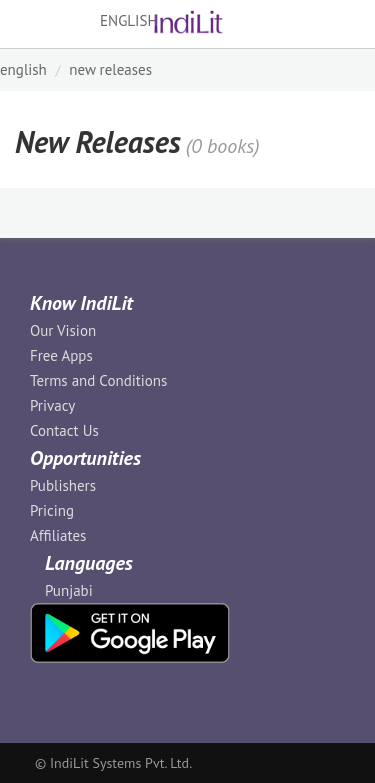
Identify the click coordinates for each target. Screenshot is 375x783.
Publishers (63, 485)
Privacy (52, 405)
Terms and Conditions (98, 380)
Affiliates (58, 535)
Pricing (52, 510)
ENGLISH (23, 69)
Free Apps (61, 355)
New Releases (110, 69)
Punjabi (69, 590)
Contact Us (64, 430)
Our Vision (63, 330)
